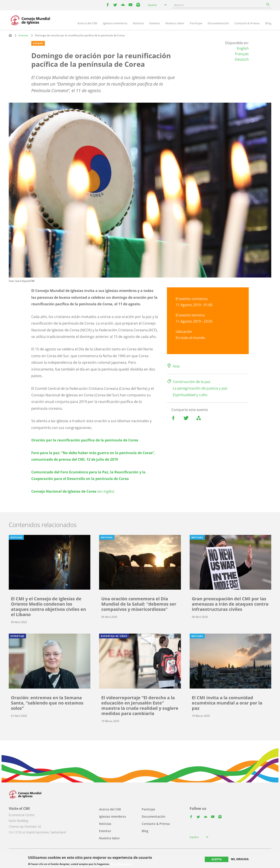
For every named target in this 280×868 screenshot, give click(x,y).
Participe (196, 23)
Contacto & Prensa (247, 23)
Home (10, 35)
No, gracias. (240, 859)
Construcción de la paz (192, 382)
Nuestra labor (175, 23)
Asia (176, 366)
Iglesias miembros (115, 23)
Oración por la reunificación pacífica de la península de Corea (85, 440)
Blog (268, 23)
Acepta (217, 859)
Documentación (218, 23)
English (243, 48)
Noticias (138, 23)
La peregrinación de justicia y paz (200, 388)
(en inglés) (73, 491)
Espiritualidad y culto (190, 395)
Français (242, 54)
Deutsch (242, 59)
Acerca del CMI (87, 23)
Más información (121, 864)
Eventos (155, 23)
